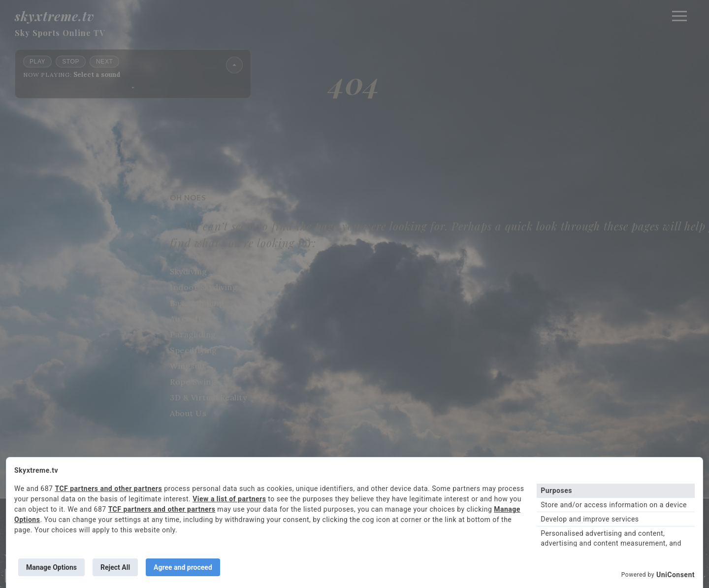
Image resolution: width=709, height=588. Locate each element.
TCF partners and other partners (108, 489)
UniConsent (676, 575)
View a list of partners (229, 499)
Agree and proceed (183, 567)
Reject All (115, 567)
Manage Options (51, 567)
